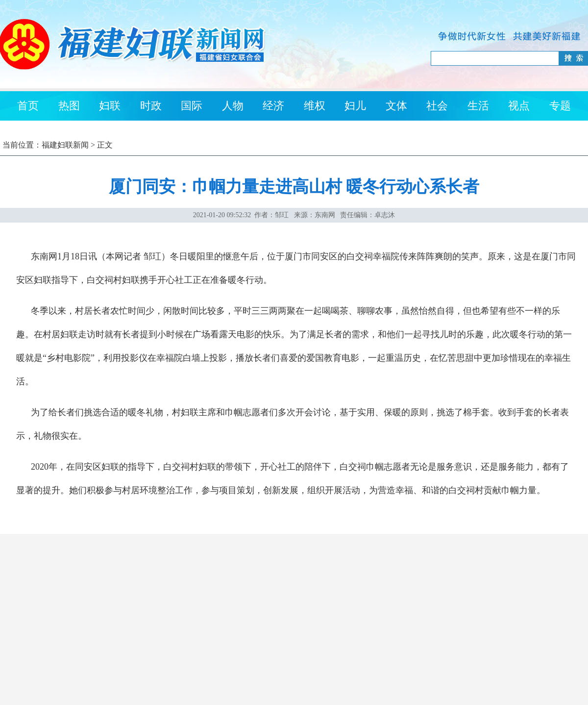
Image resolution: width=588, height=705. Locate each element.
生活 (478, 106)
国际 (192, 106)
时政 (151, 106)
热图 (69, 106)
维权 (315, 106)
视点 (519, 106)
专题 (560, 106)
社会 (437, 106)
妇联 (110, 106)
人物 (233, 106)
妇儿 (355, 106)
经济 (273, 106)
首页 (28, 106)
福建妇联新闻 (65, 145)
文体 (396, 106)
